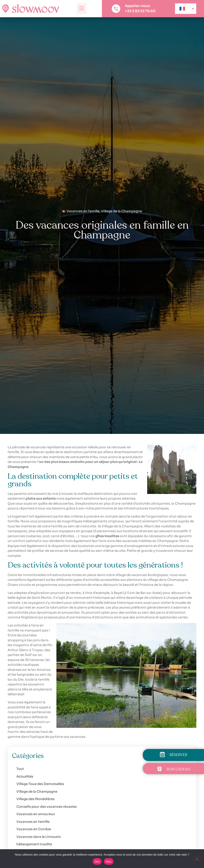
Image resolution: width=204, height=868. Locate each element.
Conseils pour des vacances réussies (47, 807)
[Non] (197, 858)
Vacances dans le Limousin (39, 837)
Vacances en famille (83, 211)
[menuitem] (186, 9)
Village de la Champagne (121, 211)
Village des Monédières (36, 799)
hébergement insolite (34, 844)
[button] (82, 9)
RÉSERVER (178, 755)
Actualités (25, 776)
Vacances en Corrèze (34, 829)
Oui (97, 862)
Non (109, 862)
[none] (186, 9)
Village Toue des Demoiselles (40, 784)
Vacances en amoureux (36, 814)
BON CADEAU (178, 769)
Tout (20, 769)
